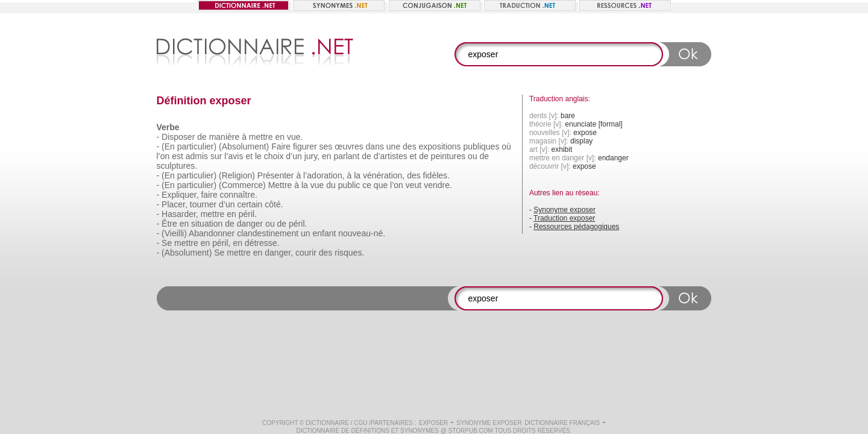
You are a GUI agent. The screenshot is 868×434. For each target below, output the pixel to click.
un (306, 233)
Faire (281, 146)
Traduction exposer (564, 218)
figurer (305, 146)
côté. (274, 204)
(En (168, 146)
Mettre (280, 185)
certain (250, 204)
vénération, (384, 175)
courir (306, 253)
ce (367, 185)
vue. (295, 137)
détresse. (262, 243)
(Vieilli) (174, 233)
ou (473, 156)
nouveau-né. (362, 233)
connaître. (239, 195)
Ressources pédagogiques (576, 227)
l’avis (234, 156)
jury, (312, 156)
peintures (448, 156)
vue (317, 185)
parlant (346, 156)
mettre (261, 137)
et (249, 156)
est (178, 156)
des (410, 146)
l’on (163, 156)
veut (414, 185)
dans (375, 146)
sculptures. (177, 166)
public (349, 185)
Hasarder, (180, 214)
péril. (248, 214)
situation (207, 224)
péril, (221, 243)
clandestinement (268, 233)
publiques (481, 146)
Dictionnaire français (562, 423)
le (258, 156)
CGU (360, 423)
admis (197, 156)
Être (169, 224)
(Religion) (237, 175)
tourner (203, 204)
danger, (279, 253)
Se (167, 243)
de (202, 137)
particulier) (197, 146)
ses (326, 146)
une (393, 146)
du (331, 185)
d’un (294, 156)
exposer (433, 423)
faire (209, 195)
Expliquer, (180, 195)
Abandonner (212, 233)
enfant (324, 233)
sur (216, 156)
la (357, 175)
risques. (349, 253)
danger (250, 224)
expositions (440, 146)
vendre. (438, 185)
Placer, (175, 204)
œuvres (349, 146)
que (381, 185)
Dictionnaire (327, 423)
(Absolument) (244, 146)
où (506, 146)
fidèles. (436, 175)
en (280, 137)
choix (274, 156)
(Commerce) (242, 185)
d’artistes (391, 156)
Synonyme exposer (565, 210)
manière (225, 137)
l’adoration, (324, 175)
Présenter (276, 175)
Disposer (178, 137)
